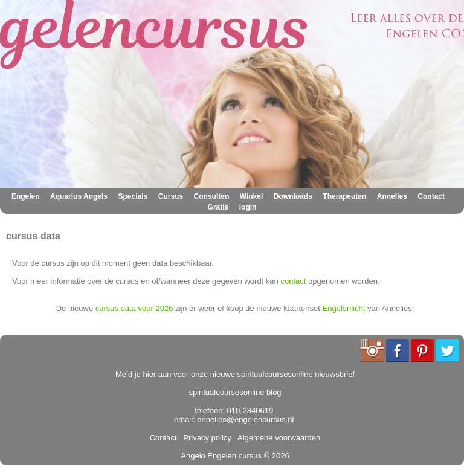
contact (293, 281)
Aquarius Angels (79, 196)
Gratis (218, 207)
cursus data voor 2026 (134, 308)
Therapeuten (344, 196)
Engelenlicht (344, 308)
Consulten (212, 196)
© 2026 (275, 456)
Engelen (26, 196)
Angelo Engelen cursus (221, 456)
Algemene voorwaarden (277, 438)
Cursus (171, 196)
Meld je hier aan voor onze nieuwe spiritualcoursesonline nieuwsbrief (235, 374)
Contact (431, 196)
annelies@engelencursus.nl (245, 420)
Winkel (252, 196)
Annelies (392, 196)
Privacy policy (205, 438)
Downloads (293, 196)
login (248, 207)
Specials (133, 196)
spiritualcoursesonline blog (235, 392)
